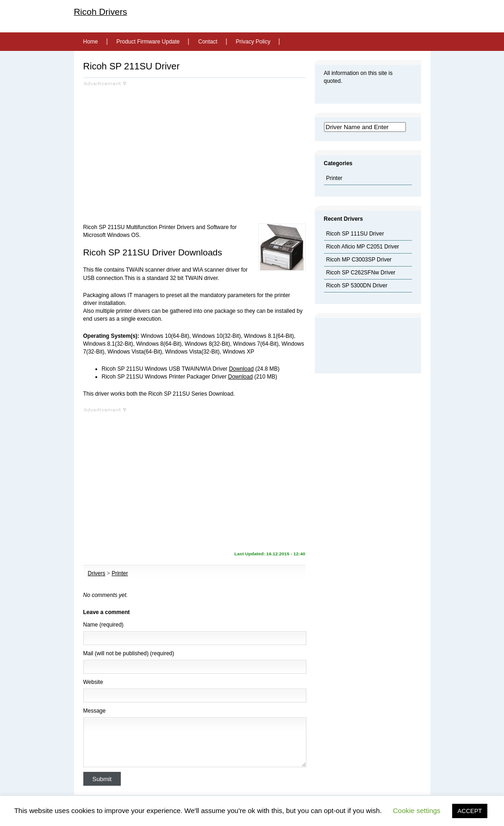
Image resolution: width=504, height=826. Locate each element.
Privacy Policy (253, 42)
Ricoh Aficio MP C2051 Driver (363, 247)
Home (91, 42)
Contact (208, 42)
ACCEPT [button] (470, 811)
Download (241, 369)
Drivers (97, 573)
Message (95, 711)
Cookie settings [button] (417, 810)
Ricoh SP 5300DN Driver (357, 286)
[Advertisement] (161, 151)
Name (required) (103, 625)
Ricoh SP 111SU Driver (355, 234)
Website (93, 682)
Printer (120, 573)
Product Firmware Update (148, 42)
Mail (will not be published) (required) (129, 653)
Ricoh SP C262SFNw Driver (361, 273)
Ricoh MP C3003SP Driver (359, 260)
